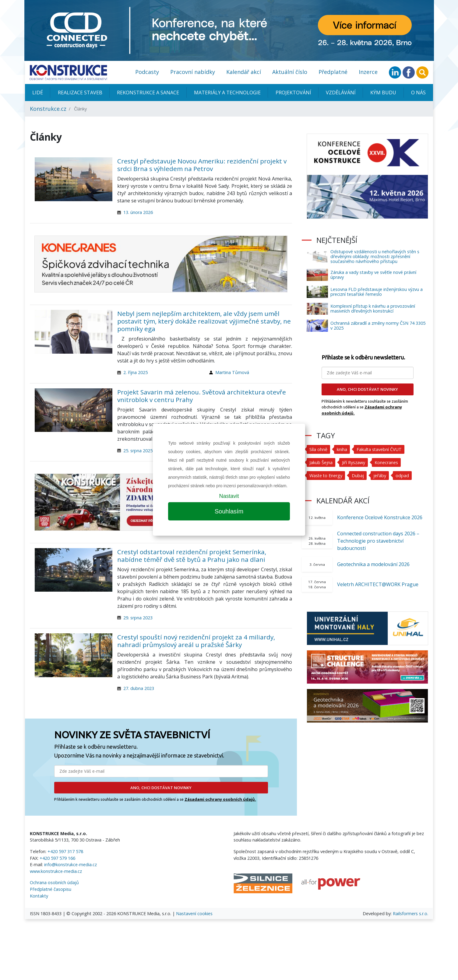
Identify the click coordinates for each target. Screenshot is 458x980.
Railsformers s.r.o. (410, 914)
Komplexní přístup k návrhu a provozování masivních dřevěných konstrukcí (373, 308)
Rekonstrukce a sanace (148, 93)
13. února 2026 (138, 212)
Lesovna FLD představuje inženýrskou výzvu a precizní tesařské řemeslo (377, 292)
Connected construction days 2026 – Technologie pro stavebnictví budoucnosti (378, 541)
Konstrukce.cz (48, 109)
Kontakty (39, 896)
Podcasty (147, 72)
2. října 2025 (136, 372)
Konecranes (386, 462)
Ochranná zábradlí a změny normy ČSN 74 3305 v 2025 (378, 325)
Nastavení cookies (194, 914)
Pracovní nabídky (193, 72)
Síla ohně (318, 449)
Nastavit (229, 496)
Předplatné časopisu (51, 889)
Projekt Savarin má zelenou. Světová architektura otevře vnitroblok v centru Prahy (202, 396)
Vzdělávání (341, 93)
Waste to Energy (326, 476)
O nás (418, 93)
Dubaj (358, 476)
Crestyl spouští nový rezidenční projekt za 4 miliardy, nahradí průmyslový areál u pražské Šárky (196, 641)
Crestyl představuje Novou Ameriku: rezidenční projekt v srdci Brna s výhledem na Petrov (202, 165)
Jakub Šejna (321, 462)
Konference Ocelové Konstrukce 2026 (380, 517)
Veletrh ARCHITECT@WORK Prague (378, 584)
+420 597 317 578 (65, 851)
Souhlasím (229, 511)
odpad (403, 476)
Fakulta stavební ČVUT (379, 449)
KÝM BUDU (383, 93)
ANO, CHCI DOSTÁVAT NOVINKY (161, 788)
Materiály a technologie (227, 93)
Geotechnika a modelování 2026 (373, 564)
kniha (342, 449)
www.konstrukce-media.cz (56, 871)
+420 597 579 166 (57, 858)
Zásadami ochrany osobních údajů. (220, 799)
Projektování (293, 93)
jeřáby (380, 476)
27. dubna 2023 (139, 688)
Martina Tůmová (232, 372)
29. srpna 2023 (138, 618)
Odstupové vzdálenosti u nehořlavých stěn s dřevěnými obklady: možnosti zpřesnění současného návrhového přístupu (375, 256)
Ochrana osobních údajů (54, 882)
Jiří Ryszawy (354, 462)
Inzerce (368, 72)
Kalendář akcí (244, 72)
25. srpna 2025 (138, 451)
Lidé (38, 93)
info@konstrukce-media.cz (70, 864)
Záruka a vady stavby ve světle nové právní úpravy (373, 275)
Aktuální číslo (290, 72)
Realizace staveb (80, 93)
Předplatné (333, 72)
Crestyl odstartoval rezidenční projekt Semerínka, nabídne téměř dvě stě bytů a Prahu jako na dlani (192, 556)
